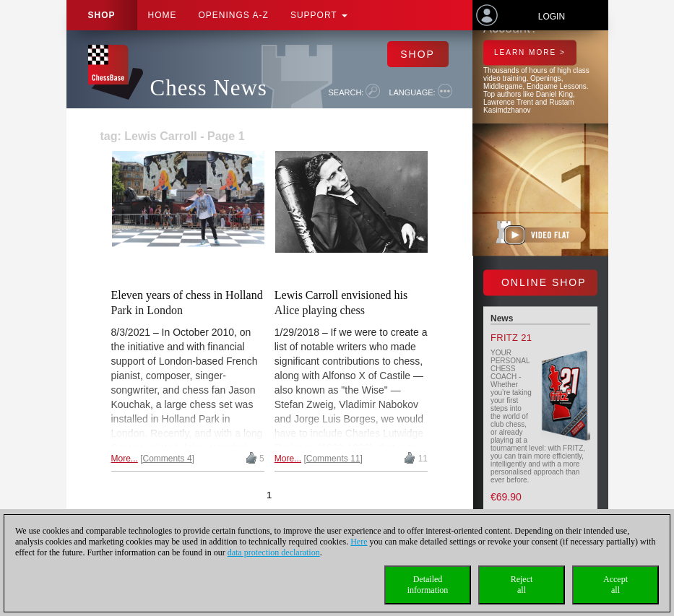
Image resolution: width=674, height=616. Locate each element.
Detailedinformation (428, 585)
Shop (102, 15)
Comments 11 (333, 459)
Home (163, 15)
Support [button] (319, 15)
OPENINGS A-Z (234, 15)
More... (125, 459)
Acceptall (615, 585)
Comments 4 (168, 459)
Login (552, 17)
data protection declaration (274, 552)
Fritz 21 (511, 338)
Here (359, 542)
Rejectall (522, 585)
